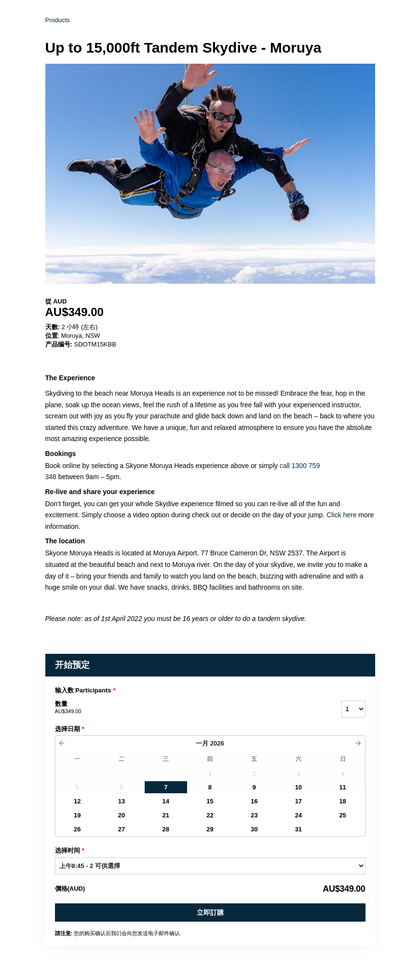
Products (58, 20)
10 (298, 787)
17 (298, 801)
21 (166, 815)
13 (122, 801)
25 (342, 815)
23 (254, 815)
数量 (186, 708)
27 (122, 829)
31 (298, 829)
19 (77, 815)
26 (77, 829)
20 (122, 815)
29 (210, 829)
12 (77, 801)
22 (210, 815)
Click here (342, 515)
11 (342, 787)
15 (210, 801)
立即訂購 (210, 912)
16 (254, 801)
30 (254, 829)
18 (342, 801)
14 (166, 801)
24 (298, 815)
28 (166, 829)
